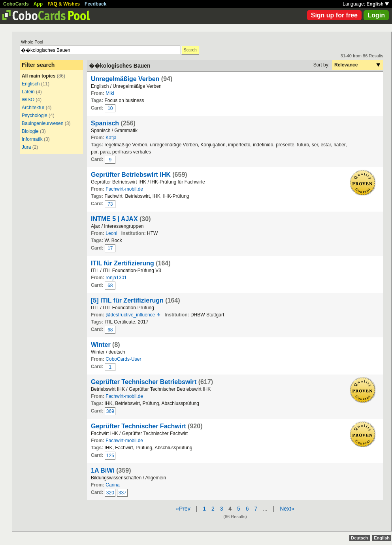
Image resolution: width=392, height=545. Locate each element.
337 (122, 493)
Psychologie (35, 115)
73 (110, 204)
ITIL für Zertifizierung (122, 263)
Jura (26, 147)
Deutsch (359, 538)
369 (110, 411)
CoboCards (16, 4)
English (378, 4)
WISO (28, 100)
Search (190, 50)
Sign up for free (334, 15)
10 (110, 108)
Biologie (30, 131)
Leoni (111, 233)
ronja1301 (116, 278)
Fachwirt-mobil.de (124, 189)
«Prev (183, 509)
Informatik (32, 139)
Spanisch (105, 123)
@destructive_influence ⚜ (133, 315)
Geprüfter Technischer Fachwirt (139, 426)
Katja (111, 138)
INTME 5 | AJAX (114, 219)
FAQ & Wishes (64, 4)
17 (110, 248)
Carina (112, 485)
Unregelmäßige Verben (125, 79)
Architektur (33, 108)
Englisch (31, 84)
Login (376, 15)
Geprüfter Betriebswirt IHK (131, 175)
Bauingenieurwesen (42, 123)
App (38, 4)
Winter (101, 345)
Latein (28, 92)
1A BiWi (104, 470)
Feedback (95, 4)
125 (110, 456)
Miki (110, 93)
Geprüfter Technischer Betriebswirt (144, 382)
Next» (287, 509)
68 (110, 286)
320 (110, 493)
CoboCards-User (123, 359)
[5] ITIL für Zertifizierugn (127, 300)
